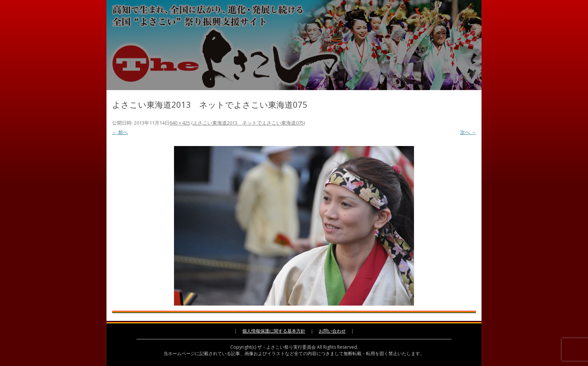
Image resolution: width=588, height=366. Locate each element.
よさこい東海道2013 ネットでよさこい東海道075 (248, 123)
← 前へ (120, 132)
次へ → (468, 132)
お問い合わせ (332, 331)
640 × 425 (180, 123)
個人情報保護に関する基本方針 (274, 331)
